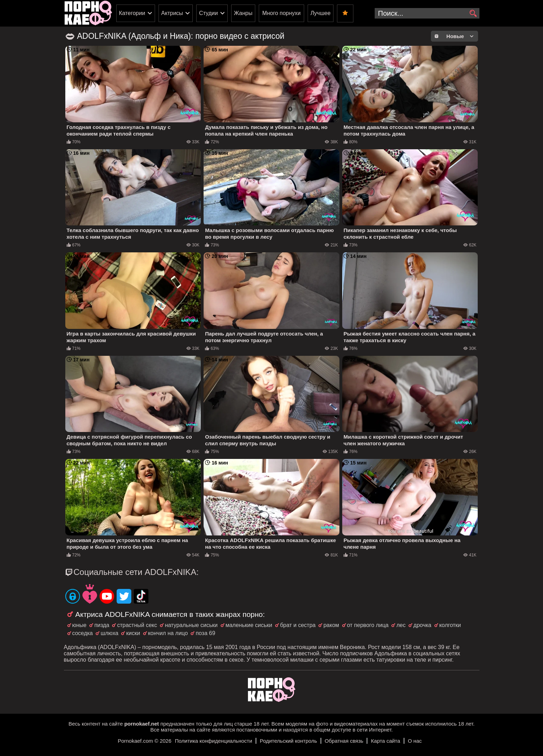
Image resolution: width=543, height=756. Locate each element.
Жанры (243, 13)
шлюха (109, 633)
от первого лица (368, 625)
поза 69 (205, 633)
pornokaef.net (142, 724)
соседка (83, 633)
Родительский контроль (288, 741)
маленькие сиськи (249, 625)
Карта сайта (386, 741)
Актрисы (172, 13)
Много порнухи (281, 13)
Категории (132, 13)
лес (401, 625)
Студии (208, 13)
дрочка (422, 625)
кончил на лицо (168, 633)
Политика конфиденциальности (214, 741)
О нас (415, 741)
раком (331, 625)
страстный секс (137, 625)
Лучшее (321, 13)
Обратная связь (344, 741)
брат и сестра (298, 625)
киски (133, 633)
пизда (102, 625)
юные (79, 625)
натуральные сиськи (191, 625)
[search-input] (427, 13)
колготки (450, 625)
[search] (473, 14)
